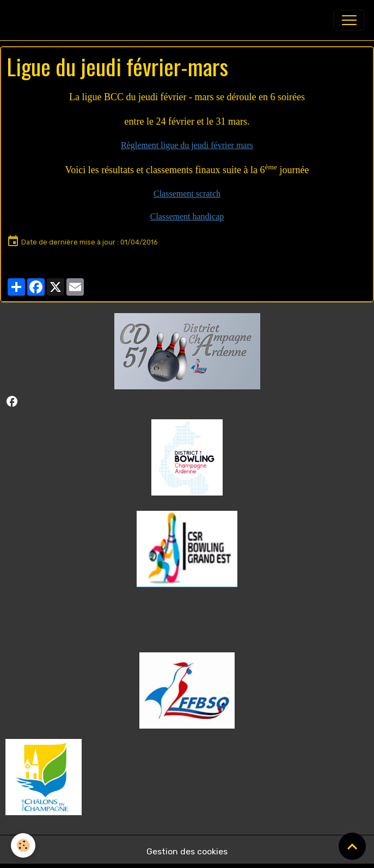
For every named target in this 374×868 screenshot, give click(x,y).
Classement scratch (187, 194)
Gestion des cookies (187, 851)
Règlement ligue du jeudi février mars (187, 145)
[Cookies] (23, 845)
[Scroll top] (352, 846)
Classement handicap (187, 216)
